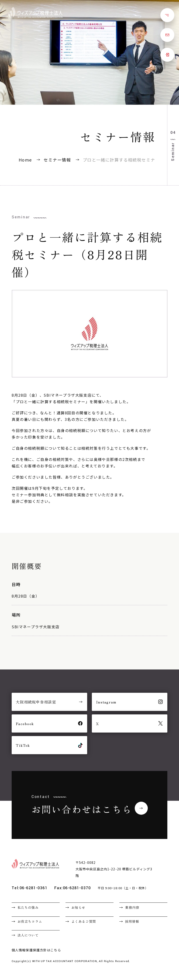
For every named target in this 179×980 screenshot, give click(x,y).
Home (25, 160)
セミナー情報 (57, 160)
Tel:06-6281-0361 (29, 888)
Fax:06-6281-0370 (72, 888)
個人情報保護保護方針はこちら (36, 950)
